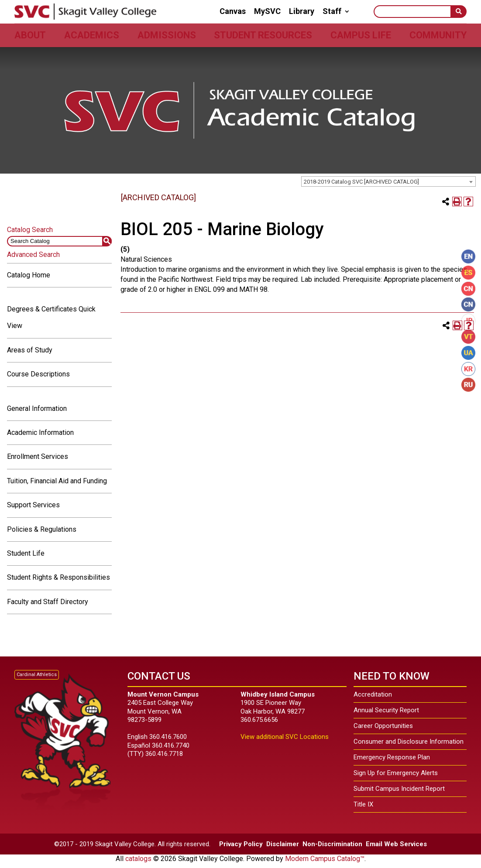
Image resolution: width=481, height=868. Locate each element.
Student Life (26, 553)
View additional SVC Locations (285, 737)
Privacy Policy (241, 844)
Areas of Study (30, 350)
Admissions (167, 35)
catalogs (138, 859)
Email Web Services (396, 844)
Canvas (233, 11)
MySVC (267, 11)
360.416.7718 (164, 754)
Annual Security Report (386, 710)
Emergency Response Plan (392, 757)
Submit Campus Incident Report (399, 789)
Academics (92, 35)
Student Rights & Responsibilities (58, 577)
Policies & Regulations (42, 529)
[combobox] (388, 181)
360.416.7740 (171, 745)
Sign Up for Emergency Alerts (396, 773)
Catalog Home (29, 275)
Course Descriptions (38, 374)
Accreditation (373, 694)
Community (438, 35)
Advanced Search (33, 255)
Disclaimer (283, 844)
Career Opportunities (383, 726)
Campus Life (361, 35)
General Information (37, 408)
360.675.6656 (259, 720)
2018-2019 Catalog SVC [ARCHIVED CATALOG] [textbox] (361, 182)
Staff (332, 11)
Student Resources (263, 35)
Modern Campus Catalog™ (325, 859)
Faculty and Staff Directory (48, 602)
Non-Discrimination (332, 844)
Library (302, 11)
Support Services (33, 505)
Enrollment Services (38, 456)
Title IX (363, 804)
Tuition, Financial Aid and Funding (57, 481)
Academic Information (40, 432)
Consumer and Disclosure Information (409, 742)
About (30, 35)
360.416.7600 (168, 737)
